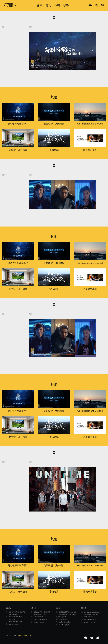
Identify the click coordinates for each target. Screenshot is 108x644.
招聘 (57, 5)
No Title (96, 5)
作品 (40, 5)
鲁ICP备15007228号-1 (25, 635)
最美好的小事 (90, 150)
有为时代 (10, 6)
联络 (66, 5)
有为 (49, 5)
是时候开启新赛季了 (18, 124)
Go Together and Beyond (90, 124)
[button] (86, 638)
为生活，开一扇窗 (18, 150)
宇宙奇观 (54, 150)
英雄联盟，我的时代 (54, 124)
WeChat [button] (90, 5)
